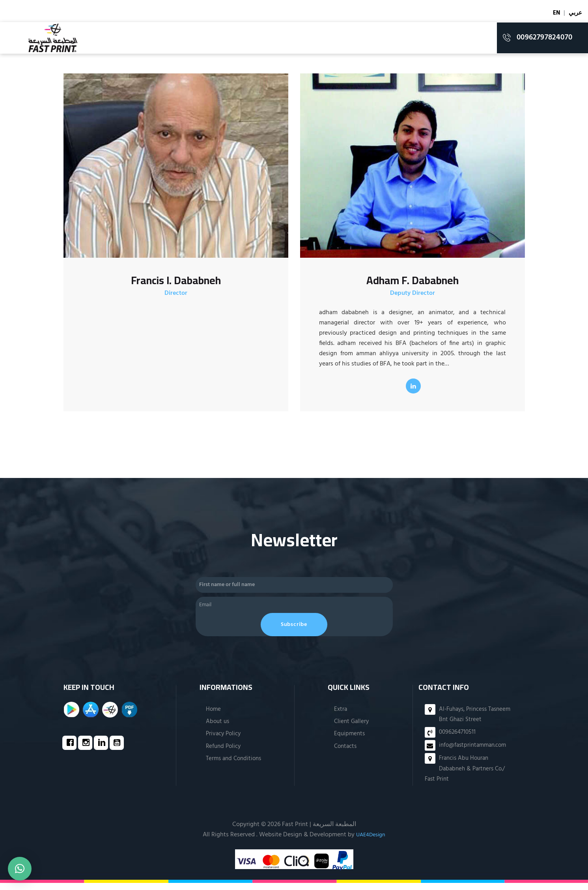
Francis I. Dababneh (176, 281)
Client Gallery (352, 729)
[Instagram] (87, 750)
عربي (575, 13)
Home (211, 716)
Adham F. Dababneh (413, 281)
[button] (20, 869)
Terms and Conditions (233, 766)
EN (555, 13)
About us (216, 729)
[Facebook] (71, 750)
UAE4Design (371, 842)
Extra (340, 716)
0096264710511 (458, 739)
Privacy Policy (222, 741)
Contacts (346, 753)
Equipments (349, 741)
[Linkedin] (103, 750)
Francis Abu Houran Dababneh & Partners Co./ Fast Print (467, 776)
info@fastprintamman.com (475, 752)
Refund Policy (222, 753)
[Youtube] (119, 750)
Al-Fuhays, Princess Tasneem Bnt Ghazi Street (474, 721)
